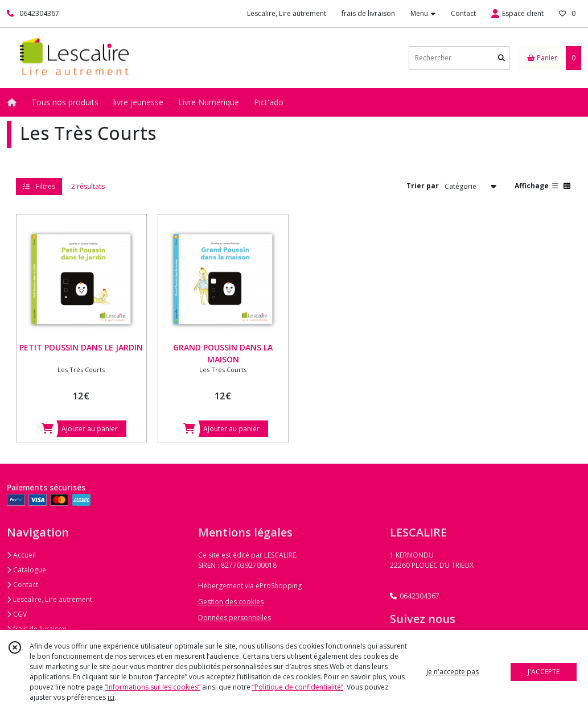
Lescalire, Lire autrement (50, 599)
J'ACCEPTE (544, 672)
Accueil (21, 555)
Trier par (423, 186)
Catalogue (26, 570)
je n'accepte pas (453, 672)
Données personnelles (235, 618)
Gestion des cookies (231, 602)
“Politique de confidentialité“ (298, 687)
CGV (17, 614)
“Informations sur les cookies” (153, 687)
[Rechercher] (501, 58)
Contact (463, 13)
